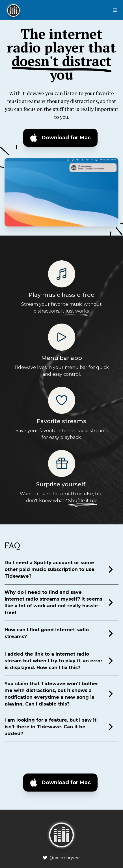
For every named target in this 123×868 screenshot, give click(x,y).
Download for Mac (66, 138)
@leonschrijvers (65, 858)
